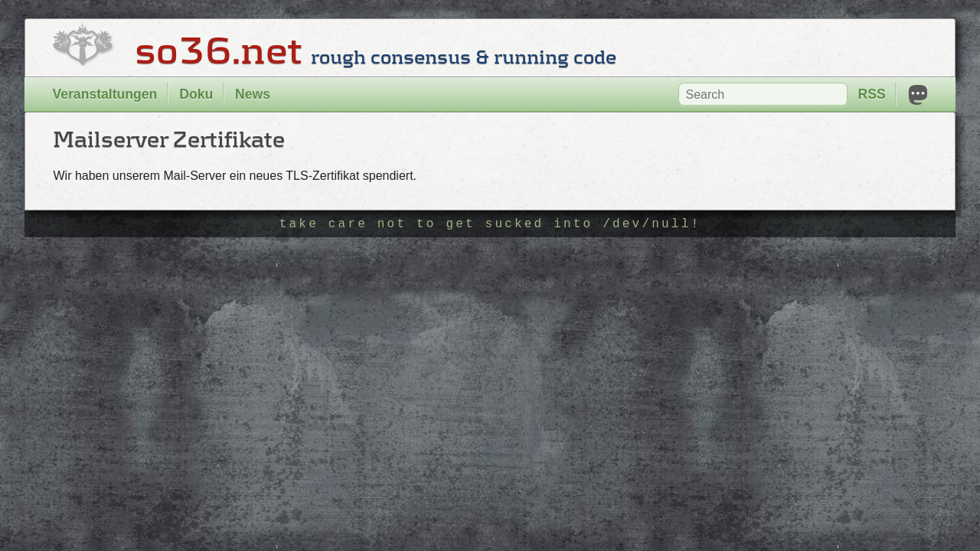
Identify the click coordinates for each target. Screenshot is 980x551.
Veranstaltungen (105, 94)
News (253, 94)
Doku (196, 94)
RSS (871, 94)
